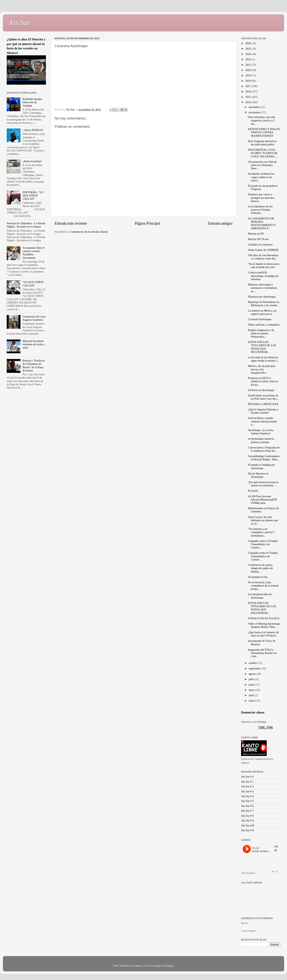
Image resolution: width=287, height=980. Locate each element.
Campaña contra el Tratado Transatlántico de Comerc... (263, 544)
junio (252, 685)
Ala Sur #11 (248, 830)
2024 (248, 54)
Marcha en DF (256, 234)
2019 (248, 75)
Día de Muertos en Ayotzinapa (258, 475)
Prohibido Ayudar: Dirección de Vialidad (33, 102)
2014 (248, 102)
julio (252, 679)
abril (252, 695)
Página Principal (148, 223)
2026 (248, 43)
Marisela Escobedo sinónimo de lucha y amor (34, 344)
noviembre (255, 112)
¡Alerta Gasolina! (32, 161)
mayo (252, 690)
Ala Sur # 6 (247, 806)
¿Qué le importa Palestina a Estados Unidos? (263, 411)
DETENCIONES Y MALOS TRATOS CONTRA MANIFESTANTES (264, 132)
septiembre (255, 668)
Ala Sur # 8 (247, 816)
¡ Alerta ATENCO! (33, 130)
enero (252, 701)
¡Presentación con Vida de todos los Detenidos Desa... (262, 165)
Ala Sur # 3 (247, 791)
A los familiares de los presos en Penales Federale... (260, 210)
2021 (248, 65)
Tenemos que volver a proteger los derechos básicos (261, 198)
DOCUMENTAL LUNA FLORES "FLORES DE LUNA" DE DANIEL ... (263, 153)
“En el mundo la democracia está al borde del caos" (264, 265)
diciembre (255, 107)
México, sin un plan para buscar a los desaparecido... (262, 369)
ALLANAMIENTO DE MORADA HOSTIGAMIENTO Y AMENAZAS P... (262, 223)
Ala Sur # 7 (247, 811)
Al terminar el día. (258, 577)
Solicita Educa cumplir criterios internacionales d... (263, 421)
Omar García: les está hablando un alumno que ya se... (263, 520)
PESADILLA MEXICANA (263, 404)
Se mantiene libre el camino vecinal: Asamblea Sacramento (34, 253)
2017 (248, 86)
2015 (248, 97)
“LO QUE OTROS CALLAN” (33, 284)
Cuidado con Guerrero (260, 245)
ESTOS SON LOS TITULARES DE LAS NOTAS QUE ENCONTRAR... (262, 347)
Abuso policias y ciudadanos (264, 325)
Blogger (169, 966)
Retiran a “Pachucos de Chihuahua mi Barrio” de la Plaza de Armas (34, 366)
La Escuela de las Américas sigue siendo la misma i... (263, 359)
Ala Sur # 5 (247, 801)
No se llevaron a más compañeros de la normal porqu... (263, 586)
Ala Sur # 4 (247, 796)
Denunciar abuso (253, 712)
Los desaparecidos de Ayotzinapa (260, 596)
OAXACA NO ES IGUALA (264, 618)
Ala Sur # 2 (247, 786)
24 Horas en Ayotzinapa (261, 390)
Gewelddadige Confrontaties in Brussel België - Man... (264, 458)
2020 (248, 70)
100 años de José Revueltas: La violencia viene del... (263, 257)
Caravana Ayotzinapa (260, 319)
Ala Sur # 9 (247, 820)
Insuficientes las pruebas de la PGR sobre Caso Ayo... (263, 397)
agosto (253, 674)
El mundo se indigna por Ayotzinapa (262, 466)
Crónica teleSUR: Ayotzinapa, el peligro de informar (263, 276)
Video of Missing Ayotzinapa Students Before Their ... (264, 625)
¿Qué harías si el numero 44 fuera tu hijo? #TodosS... (263, 634)
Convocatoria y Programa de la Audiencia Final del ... (264, 449)
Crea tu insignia (248, 931)
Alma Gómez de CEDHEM (263, 250)
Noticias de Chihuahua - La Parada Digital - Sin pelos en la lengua (26, 225)
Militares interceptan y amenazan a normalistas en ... (263, 288)
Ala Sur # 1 (247, 782)
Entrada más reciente (71, 223)
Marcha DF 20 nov (258, 239)
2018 (248, 81)
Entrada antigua (220, 223)
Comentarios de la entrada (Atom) (89, 232)
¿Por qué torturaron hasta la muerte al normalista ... (263, 484)
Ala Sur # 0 (247, 777)
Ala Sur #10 (248, 825)
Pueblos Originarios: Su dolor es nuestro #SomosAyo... (261, 333)
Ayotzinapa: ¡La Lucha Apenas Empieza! (261, 432)
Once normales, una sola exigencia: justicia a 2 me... (261, 120)
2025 (248, 49)
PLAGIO (253, 491)
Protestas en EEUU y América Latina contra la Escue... (263, 381)
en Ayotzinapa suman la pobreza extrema (261, 440)
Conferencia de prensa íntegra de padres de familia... (260, 568)
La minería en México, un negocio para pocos (262, 312)
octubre (253, 663)
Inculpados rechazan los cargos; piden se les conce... (261, 177)
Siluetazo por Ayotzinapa (262, 297)
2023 (248, 59)
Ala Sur (19, 23)
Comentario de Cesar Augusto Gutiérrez (34, 318)
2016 (248, 92)
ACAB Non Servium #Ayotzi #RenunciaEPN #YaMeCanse (263, 500)
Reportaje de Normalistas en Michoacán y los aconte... (264, 304)
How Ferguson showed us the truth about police (262, 143)
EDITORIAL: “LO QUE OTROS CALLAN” (33, 196)
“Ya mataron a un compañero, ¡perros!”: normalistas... (262, 532)
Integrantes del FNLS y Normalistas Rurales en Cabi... (262, 653)
